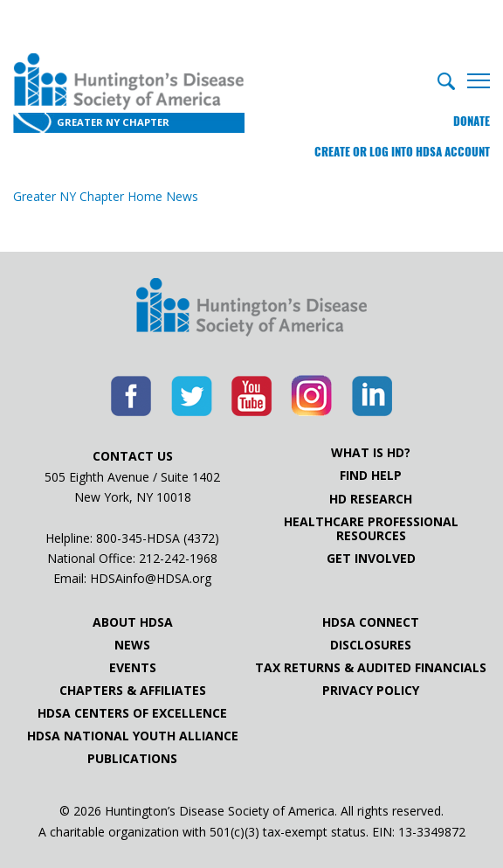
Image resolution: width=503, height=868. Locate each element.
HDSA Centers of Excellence (132, 713)
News (132, 645)
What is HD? (371, 453)
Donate (472, 121)
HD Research (371, 499)
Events (133, 668)
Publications (132, 759)
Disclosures (371, 645)
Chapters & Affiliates (133, 691)
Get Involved (371, 559)
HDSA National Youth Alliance (133, 736)
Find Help (371, 476)
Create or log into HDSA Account (402, 152)
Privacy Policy (371, 691)
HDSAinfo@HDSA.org (151, 578)
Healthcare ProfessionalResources (371, 529)
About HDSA (133, 622)
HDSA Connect (371, 622)
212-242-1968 (178, 558)
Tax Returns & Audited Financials (371, 668)
